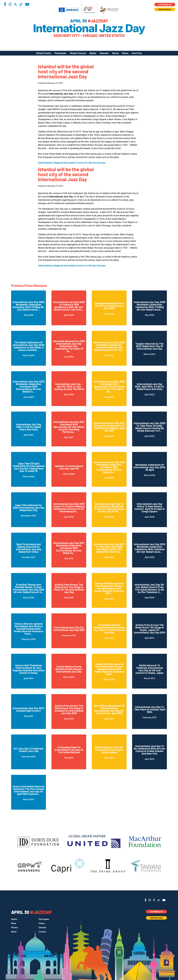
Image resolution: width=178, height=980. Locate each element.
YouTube (27, 4)
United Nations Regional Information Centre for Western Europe (72, 163)
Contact (42, 932)
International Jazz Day (89, 28)
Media (93, 53)
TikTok (21, 4)
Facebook (5, 4)
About (115, 53)
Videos (42, 923)
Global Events (44, 53)
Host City (137, 53)
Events (14, 919)
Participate (60, 53)
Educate (104, 53)
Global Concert (78, 53)
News (125, 53)
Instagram (10, 4)
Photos (15, 928)
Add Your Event (165, 9)
